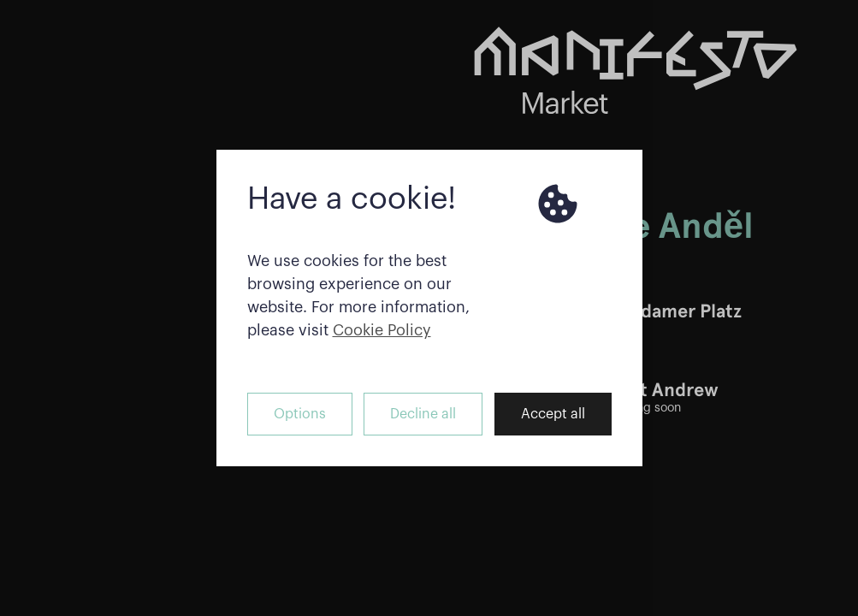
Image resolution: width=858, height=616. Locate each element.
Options (300, 414)
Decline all (423, 414)
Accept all (553, 414)
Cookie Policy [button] (382, 330)
